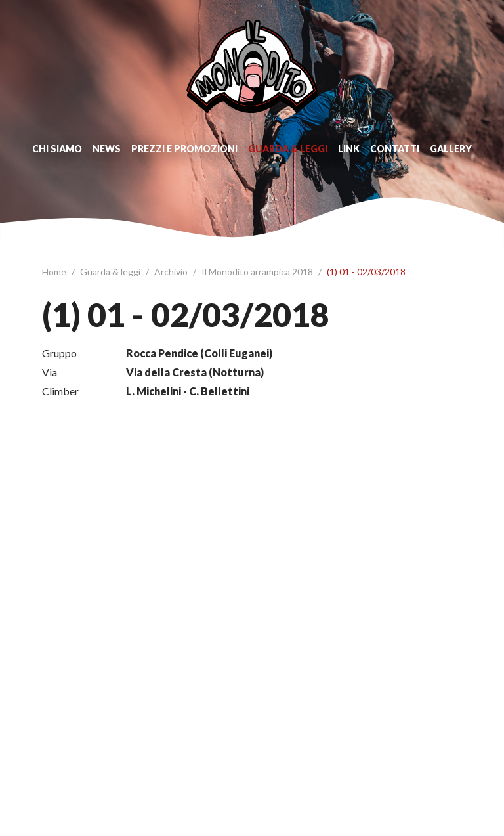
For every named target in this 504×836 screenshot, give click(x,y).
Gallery (451, 149)
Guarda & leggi (288, 149)
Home (55, 272)
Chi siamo (57, 149)
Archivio (172, 272)
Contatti (395, 149)
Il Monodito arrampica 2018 (258, 272)
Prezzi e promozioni (184, 149)
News (107, 149)
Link (349, 149)
